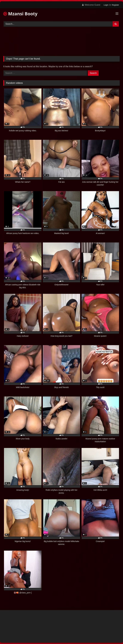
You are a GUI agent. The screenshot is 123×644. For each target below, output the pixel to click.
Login (106, 5)
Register (115, 5)
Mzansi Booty (20, 14)
